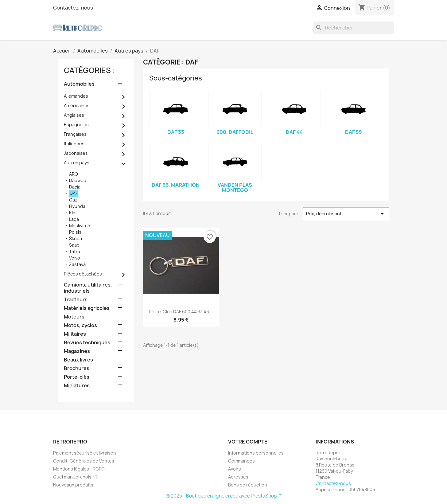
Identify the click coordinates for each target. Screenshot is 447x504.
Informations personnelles (256, 453)
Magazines (77, 351)
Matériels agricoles (87, 308)
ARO (74, 174)
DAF (74, 193)
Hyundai (78, 206)
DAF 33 (176, 132)
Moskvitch (80, 226)
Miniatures (77, 386)
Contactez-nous (73, 8)
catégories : (89, 70)
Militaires (75, 334)
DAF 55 (354, 132)
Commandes (241, 461)
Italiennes (74, 144)
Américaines (77, 105)
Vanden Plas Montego (235, 188)
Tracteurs (76, 300)
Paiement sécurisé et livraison (85, 453)
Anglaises (74, 115)
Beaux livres (78, 360)
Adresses (238, 477)
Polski (75, 232)
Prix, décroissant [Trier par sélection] (346, 214)
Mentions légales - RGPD (79, 469)
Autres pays (77, 163)
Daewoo (78, 180)
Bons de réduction (248, 485)
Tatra (75, 251)
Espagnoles (76, 125)
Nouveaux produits (73, 485)
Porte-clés (77, 377)
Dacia (75, 187)
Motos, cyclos (80, 325)
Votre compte (248, 442)
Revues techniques (87, 343)
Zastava (77, 264)
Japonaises (76, 153)
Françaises (75, 134)
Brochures (77, 368)
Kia (72, 213)
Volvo (75, 258)
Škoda (76, 238)
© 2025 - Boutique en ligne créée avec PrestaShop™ (223, 496)
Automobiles (79, 84)
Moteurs (74, 317)
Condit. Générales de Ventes (84, 461)
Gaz (73, 200)
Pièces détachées (83, 274)
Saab (74, 245)
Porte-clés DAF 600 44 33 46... (181, 312)
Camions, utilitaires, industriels (88, 288)
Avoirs (235, 469)
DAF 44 (294, 132)
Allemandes (76, 96)
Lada (74, 219)
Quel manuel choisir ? (75, 477)
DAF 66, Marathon (176, 185)
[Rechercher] (353, 28)
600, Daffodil (235, 132)
